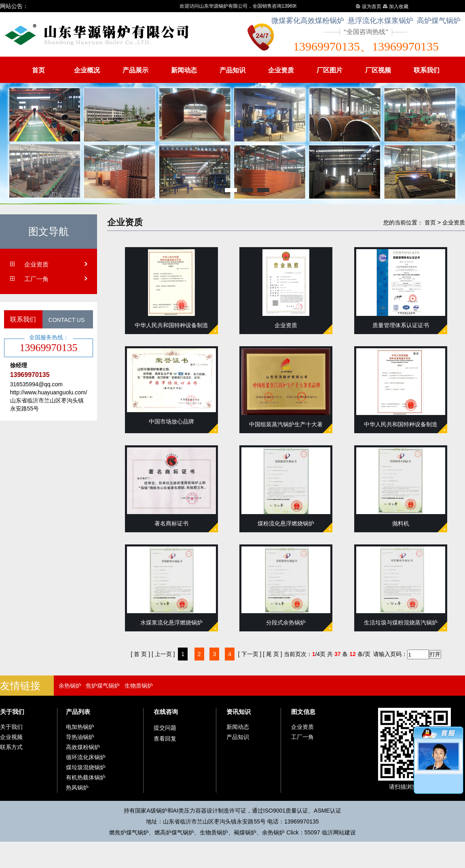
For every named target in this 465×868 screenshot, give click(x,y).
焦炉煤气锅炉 (103, 686)
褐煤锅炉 (245, 832)
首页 (38, 70)
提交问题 (165, 728)
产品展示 (135, 70)
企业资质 (281, 70)
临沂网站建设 (339, 832)
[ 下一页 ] (250, 654)
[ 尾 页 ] (272, 654)
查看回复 (165, 739)
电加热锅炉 (80, 727)
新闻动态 (184, 70)
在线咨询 (166, 712)
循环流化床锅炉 (86, 757)
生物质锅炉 (139, 686)
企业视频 (11, 737)
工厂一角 (36, 279)
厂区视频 (378, 70)
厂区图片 (330, 70)
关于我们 (12, 712)
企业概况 (87, 70)
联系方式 (11, 747)
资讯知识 (239, 712)
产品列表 (78, 712)
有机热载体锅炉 (86, 777)
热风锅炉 (77, 788)
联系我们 (427, 70)
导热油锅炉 (80, 737)
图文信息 (303, 712)
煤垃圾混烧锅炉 (86, 767)
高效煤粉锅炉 (83, 747)
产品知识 (232, 70)
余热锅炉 (70, 686)
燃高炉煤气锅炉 (174, 832)
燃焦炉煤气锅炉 (129, 832)
